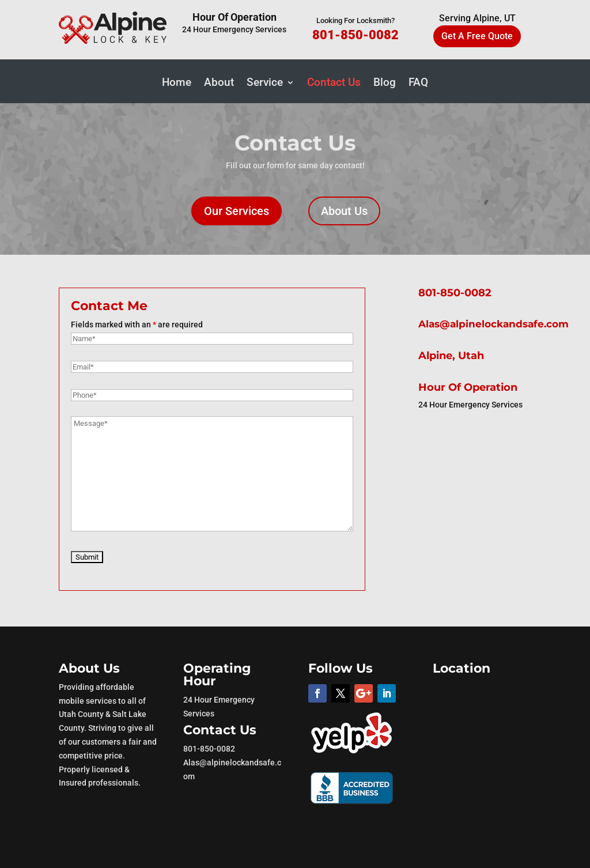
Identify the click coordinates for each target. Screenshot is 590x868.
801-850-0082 (355, 35)
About (219, 84)
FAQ (418, 84)
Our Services (237, 211)
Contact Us (334, 84)
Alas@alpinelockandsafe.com (493, 324)
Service (265, 84)
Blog (385, 84)
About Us (344, 211)
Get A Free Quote (477, 36)
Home (177, 84)
